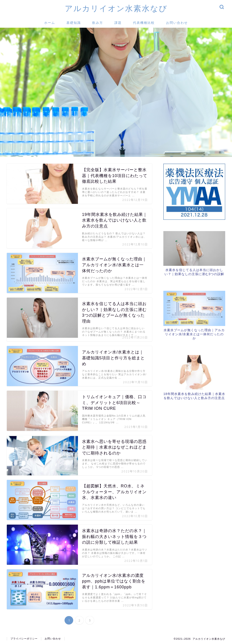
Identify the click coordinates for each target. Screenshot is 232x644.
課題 (118, 23)
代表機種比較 (144, 23)
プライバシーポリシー (24, 639)
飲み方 (98, 23)
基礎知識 (74, 23)
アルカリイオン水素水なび (116, 8)
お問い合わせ (177, 23)
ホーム (50, 23)
